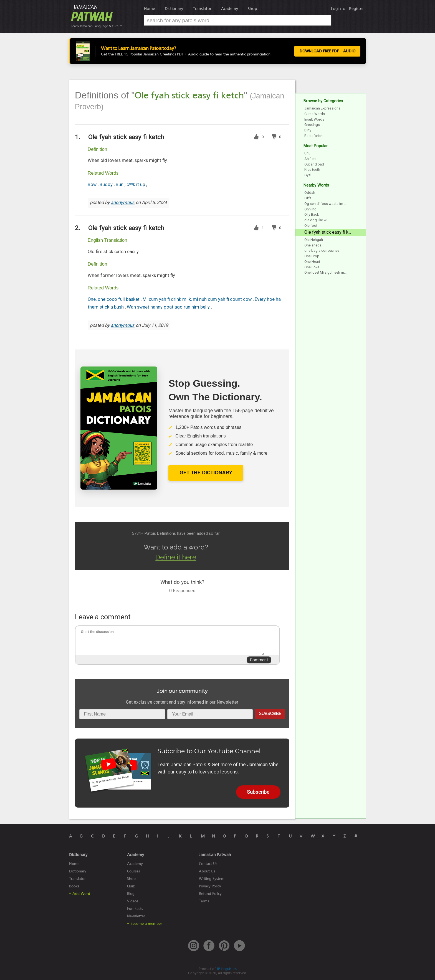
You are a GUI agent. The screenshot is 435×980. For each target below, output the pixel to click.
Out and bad (314, 164)
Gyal (308, 175)
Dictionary (174, 9)
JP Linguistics (227, 969)
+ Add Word (80, 894)
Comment (259, 660)
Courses (133, 871)
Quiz (131, 886)
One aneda (313, 245)
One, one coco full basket (114, 299)
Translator (202, 9)
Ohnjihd (310, 209)
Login (336, 9)
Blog (131, 894)
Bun (120, 184)
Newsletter (136, 916)
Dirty (308, 130)
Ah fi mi (310, 159)
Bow (93, 184)
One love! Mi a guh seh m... (325, 272)
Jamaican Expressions (322, 108)
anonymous (123, 203)
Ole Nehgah (314, 240)
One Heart (312, 262)
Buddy (107, 184)
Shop (252, 9)
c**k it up (136, 184)
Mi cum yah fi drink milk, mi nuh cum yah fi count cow (198, 299)
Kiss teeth (312, 170)
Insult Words (314, 119)
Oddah (310, 193)
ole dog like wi (316, 220)
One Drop (312, 256)
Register (356, 9)
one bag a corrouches (322, 250)
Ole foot (311, 226)
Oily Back (312, 214)
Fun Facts (135, 909)
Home (150, 9)
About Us (207, 871)
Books (74, 886)
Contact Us (208, 864)
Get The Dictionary (206, 473)
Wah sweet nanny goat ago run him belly (169, 307)
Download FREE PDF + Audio (326, 51)
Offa (308, 198)
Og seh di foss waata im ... (325, 204)
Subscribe (270, 713)
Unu (307, 153)
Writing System (212, 879)
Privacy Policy (210, 886)
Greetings (312, 125)
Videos (133, 901)
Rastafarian (313, 136)
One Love (312, 267)
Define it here (176, 557)
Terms (204, 901)
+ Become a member (145, 924)
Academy (230, 9)
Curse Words (315, 114)
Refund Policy (210, 894)
